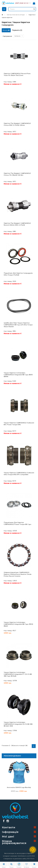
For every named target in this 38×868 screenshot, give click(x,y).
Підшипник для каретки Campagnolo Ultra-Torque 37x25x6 (18, 274)
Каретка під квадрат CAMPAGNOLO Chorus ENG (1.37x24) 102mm (17, 124)
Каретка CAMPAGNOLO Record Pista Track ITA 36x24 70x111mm (17, 74)
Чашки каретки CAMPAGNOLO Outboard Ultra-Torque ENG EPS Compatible (19, 474)
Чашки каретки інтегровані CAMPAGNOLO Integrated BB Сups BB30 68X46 (18, 375)
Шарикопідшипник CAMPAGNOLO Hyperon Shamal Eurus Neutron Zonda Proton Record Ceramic (18, 574)
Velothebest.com (23, 856)
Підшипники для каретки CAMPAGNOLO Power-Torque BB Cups (18, 523)
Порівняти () (17, 30)
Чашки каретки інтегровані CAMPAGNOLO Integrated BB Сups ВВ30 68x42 (18, 624)
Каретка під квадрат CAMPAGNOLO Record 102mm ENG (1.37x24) (17, 224)
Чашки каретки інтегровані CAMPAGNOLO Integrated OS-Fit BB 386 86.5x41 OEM (18, 724)
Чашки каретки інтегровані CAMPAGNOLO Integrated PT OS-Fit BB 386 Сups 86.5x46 (18, 674)
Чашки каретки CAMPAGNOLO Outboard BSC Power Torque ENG (19, 424)
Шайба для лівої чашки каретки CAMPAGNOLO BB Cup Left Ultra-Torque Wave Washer (18, 325)
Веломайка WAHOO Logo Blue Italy (19, 787)
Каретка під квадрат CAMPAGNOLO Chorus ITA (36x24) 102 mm (17, 174)
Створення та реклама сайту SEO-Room (19, 859)
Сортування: (7, 36)
